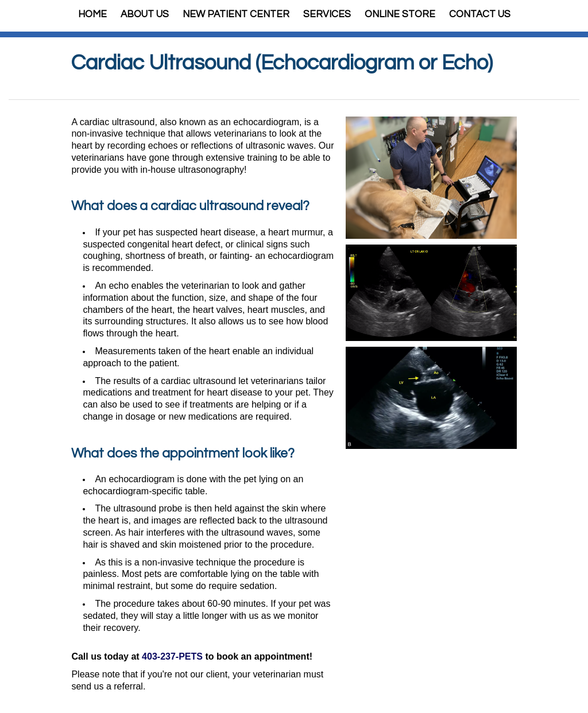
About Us (145, 14)
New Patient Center (236, 14)
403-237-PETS (172, 656)
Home (92, 14)
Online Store (400, 14)
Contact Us (480, 14)
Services (327, 14)
